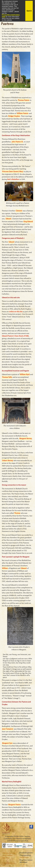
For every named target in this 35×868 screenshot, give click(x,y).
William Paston (23, 113)
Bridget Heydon (14, 116)
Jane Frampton (8, 729)
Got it (29, 11)
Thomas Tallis (7, 377)
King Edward (28, 222)
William (5, 568)
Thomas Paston (24, 100)
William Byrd (25, 374)
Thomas (17, 513)
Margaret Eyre (7, 743)
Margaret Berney (26, 439)
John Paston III (17, 142)
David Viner (24, 857)
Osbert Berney (8, 460)
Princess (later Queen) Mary (13, 171)
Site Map (6, 858)
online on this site (16, 312)
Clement (19, 211)
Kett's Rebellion (13, 179)
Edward (8, 219)
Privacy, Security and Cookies (9, 854)
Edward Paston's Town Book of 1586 (15, 336)
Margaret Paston (14, 805)
